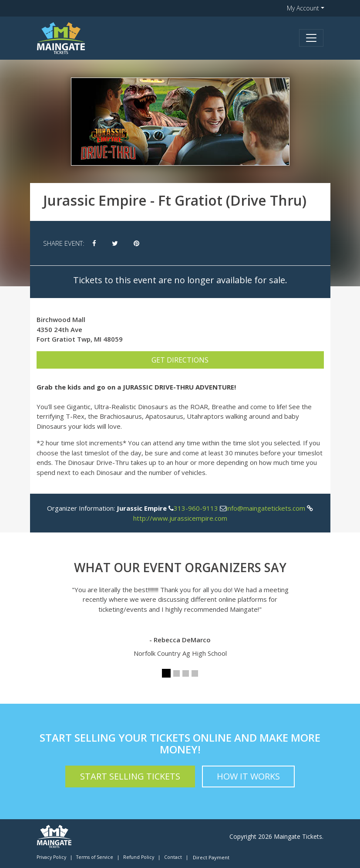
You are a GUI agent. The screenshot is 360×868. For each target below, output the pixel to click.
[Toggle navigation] (311, 38)
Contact (173, 857)
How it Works (248, 776)
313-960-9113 (196, 508)
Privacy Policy (51, 857)
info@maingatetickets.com (266, 508)
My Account (303, 8)
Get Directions (180, 360)
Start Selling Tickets (130, 776)
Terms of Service (95, 857)
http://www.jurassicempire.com (180, 518)
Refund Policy (139, 857)
